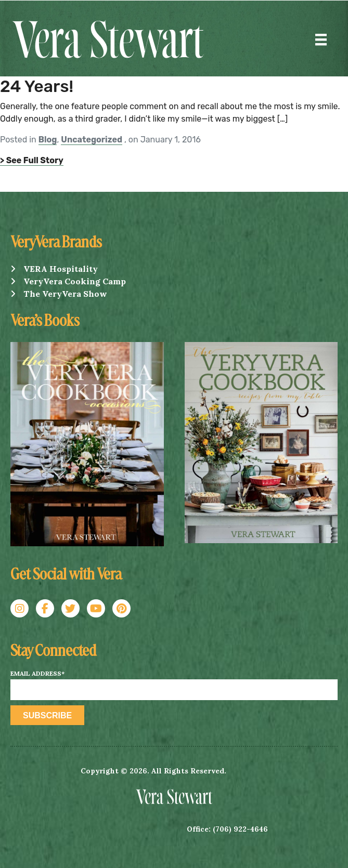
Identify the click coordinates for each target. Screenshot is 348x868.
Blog (48, 140)
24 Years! (37, 86)
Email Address (37, 674)
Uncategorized (92, 140)
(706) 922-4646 (240, 829)
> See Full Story (32, 160)
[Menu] (321, 40)
